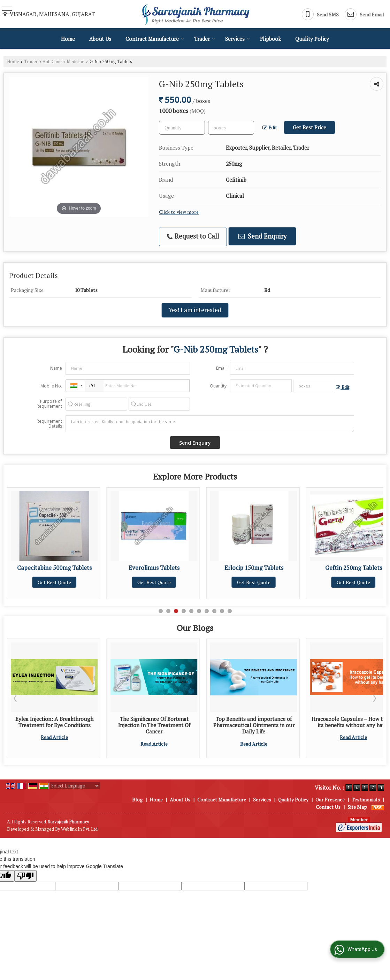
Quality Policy (312, 39)
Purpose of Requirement (49, 404)
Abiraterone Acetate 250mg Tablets (54, 571)
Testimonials (366, 800)
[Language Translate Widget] (75, 786)
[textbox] (231, 128)
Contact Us (328, 807)
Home (68, 39)
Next (374, 698)
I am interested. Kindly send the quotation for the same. (210, 424)
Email (221, 368)
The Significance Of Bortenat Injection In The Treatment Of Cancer (254, 725)
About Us (100, 39)
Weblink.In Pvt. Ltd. (80, 829)
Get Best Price (309, 127)
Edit (270, 128)
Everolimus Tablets (254, 568)
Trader (205, 39)
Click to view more (179, 212)
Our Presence (330, 800)
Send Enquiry (262, 236)
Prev (16, 698)
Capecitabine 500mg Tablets (154, 568)
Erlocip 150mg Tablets (354, 568)
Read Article (54, 750)
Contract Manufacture (155, 39)
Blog (137, 800)
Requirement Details (49, 424)
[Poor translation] (25, 876)
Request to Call (193, 236)
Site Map (357, 807)
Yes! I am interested (195, 310)
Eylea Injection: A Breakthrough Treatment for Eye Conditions (154, 722)
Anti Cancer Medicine (63, 62)
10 (230, 611)
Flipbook (270, 39)
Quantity (218, 386)
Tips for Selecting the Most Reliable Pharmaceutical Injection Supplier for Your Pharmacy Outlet (55, 728)
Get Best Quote (54, 589)
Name (56, 368)
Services (238, 39)
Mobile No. (51, 386)
